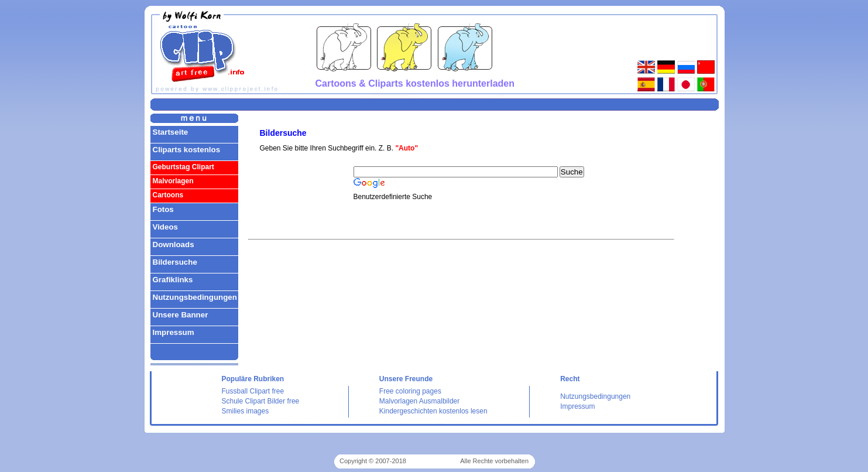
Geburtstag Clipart (183, 167)
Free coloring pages (410, 391)
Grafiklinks (173, 280)
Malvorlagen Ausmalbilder (419, 401)
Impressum (174, 332)
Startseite (171, 132)
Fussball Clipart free (253, 391)
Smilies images (246, 411)
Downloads (174, 244)
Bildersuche (175, 262)
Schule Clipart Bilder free (261, 401)
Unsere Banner (181, 315)
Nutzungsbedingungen (195, 297)
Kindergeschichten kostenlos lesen (433, 411)
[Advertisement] (434, 104)
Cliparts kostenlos (187, 150)
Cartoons (168, 195)
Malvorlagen (173, 181)
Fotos (163, 209)
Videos (165, 227)
